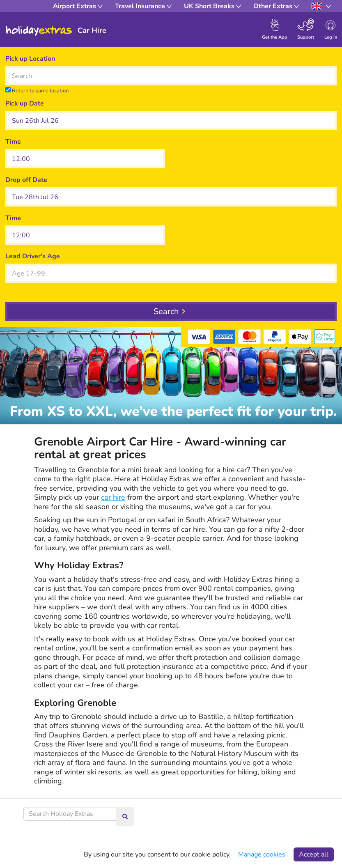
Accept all (314, 854)
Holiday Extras (39, 31)
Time (13, 142)
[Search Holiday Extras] (70, 814)
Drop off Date (26, 180)
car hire (113, 497)
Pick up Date (25, 103)
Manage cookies (262, 854)
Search (166, 311)
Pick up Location (30, 59)
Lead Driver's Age (33, 256)
